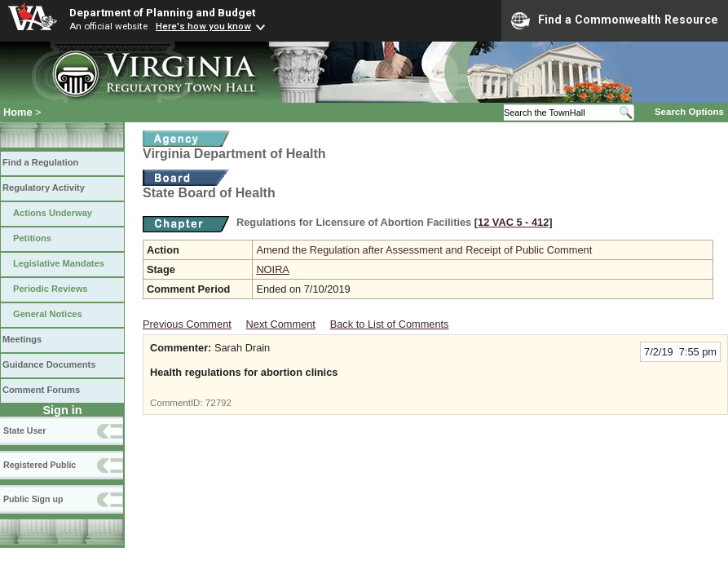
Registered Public (40, 465)
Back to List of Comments (390, 324)
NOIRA (273, 269)
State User (24, 430)
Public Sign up (33, 499)
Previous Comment (187, 324)
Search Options (689, 112)
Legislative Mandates (59, 263)
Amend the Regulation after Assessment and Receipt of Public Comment (424, 250)
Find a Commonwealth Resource (615, 20)
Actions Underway (53, 213)
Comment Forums (41, 390)
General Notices (48, 314)
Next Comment (281, 324)
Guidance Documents (49, 364)
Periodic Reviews (51, 289)
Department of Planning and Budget (162, 12)
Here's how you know (203, 26)
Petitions (32, 238)
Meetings (22, 339)
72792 (218, 403)
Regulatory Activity (44, 188)
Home (18, 112)
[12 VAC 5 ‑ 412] (514, 222)
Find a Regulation (40, 162)
